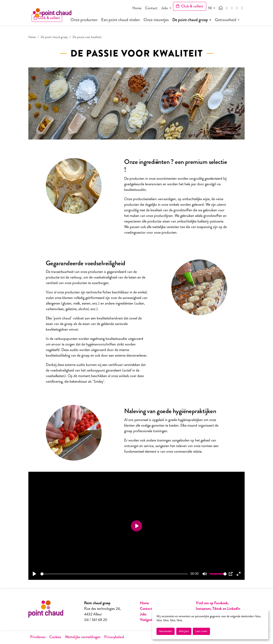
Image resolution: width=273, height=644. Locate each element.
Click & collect (190, 6)
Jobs (165, 8)
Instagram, (204, 609)
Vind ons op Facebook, (212, 603)
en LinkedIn (231, 609)
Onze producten (87, 21)
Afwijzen (184, 631)
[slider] (114, 574)
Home (137, 8)
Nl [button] (210, 8)
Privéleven (38, 637)
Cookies (55, 637)
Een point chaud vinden (124, 21)
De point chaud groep (193, 21)
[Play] (34, 574)
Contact (151, 8)
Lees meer (201, 631)
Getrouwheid (229, 21)
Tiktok (218, 609)
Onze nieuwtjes (159, 21)
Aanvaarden (166, 631)
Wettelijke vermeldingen (83, 637)
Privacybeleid (114, 637)
